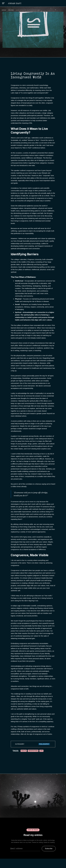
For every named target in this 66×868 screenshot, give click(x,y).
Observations (33, 751)
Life (41, 751)
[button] (3, 3)
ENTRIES (4, 10)
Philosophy (11, 10)
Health (24, 751)
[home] (15, 3)
